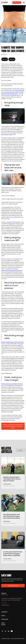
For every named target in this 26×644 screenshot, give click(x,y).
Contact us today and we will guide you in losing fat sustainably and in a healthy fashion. (13, 426)
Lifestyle (12, 59)
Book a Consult (17, 3)
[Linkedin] (9, 631)
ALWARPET (4, 612)
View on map (4, 603)
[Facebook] (2, 631)
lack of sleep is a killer (7, 134)
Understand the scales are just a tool (11, 270)
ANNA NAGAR (3, 624)
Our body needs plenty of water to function (13, 342)
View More (20, 450)
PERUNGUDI (5, 619)
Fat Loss (5, 59)
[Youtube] (12, 631)
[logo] (5, 3)
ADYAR (3, 615)
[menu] (24, 3)
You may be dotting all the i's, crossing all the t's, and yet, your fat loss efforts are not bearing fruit (13, 92)
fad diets (11, 224)
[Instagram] (5, 631)
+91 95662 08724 (5, 605)
